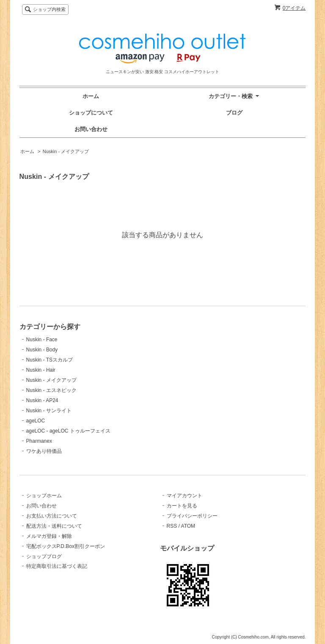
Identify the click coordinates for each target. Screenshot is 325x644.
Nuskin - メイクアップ (66, 151)
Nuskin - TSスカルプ (50, 360)
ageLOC (36, 421)
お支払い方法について (52, 516)
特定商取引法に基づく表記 (57, 566)
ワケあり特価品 (44, 451)
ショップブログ (44, 556)
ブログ (234, 113)
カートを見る (182, 506)
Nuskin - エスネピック (51, 390)
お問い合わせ (91, 129)
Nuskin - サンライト (49, 411)
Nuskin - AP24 (42, 400)
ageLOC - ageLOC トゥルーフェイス (68, 431)
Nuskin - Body (42, 350)
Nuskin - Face (42, 340)
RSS (172, 526)
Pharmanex (39, 441)
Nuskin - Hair (41, 370)
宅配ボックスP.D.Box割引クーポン (66, 546)
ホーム (91, 96)
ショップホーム (44, 496)
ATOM (188, 526)
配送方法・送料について (54, 526)
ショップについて (91, 113)
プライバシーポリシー (192, 516)
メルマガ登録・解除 (49, 536)
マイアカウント (185, 496)
